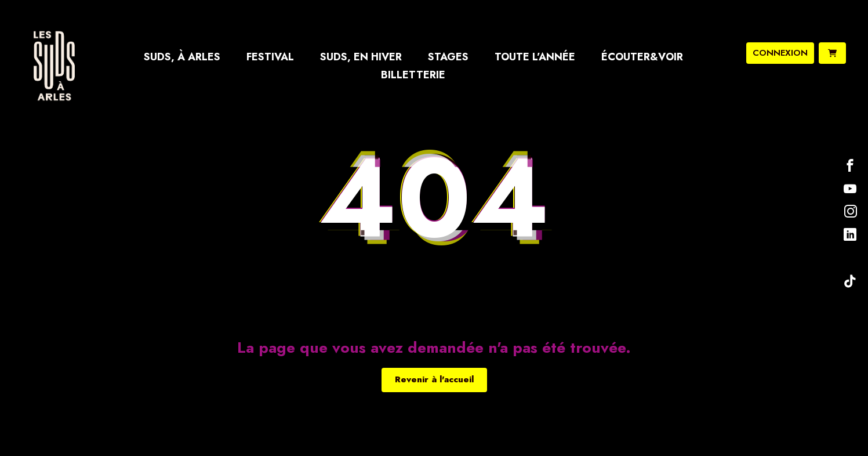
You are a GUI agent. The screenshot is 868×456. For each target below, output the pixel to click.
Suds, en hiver (361, 57)
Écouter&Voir (642, 57)
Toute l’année (535, 57)
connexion (780, 53)
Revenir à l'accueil (434, 379)
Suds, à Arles (182, 57)
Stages (448, 57)
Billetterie (413, 75)
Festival (270, 57)
